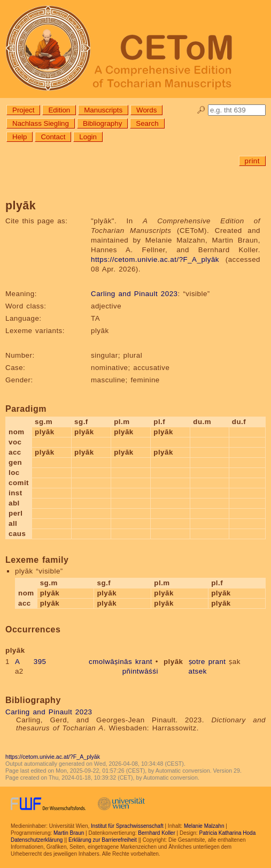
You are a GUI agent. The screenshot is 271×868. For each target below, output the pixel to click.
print (252, 161)
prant (217, 662)
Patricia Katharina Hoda (228, 833)
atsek (198, 671)
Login (88, 137)
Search (147, 123)
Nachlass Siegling (41, 123)
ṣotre (197, 662)
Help (20, 137)
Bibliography (102, 123)
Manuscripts (103, 110)
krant (144, 662)
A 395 (31, 662)
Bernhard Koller (156, 833)
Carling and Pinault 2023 (134, 294)
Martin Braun (69, 833)
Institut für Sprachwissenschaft (127, 826)
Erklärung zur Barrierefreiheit (103, 840)
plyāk (173, 662)
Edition (59, 110)
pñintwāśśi (140, 671)
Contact (53, 137)
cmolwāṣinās (110, 662)
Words (146, 110)
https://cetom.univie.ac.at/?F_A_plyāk (155, 259)
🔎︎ (201, 110)
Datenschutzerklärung (37, 840)
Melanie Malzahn (204, 826)
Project (23, 110)
